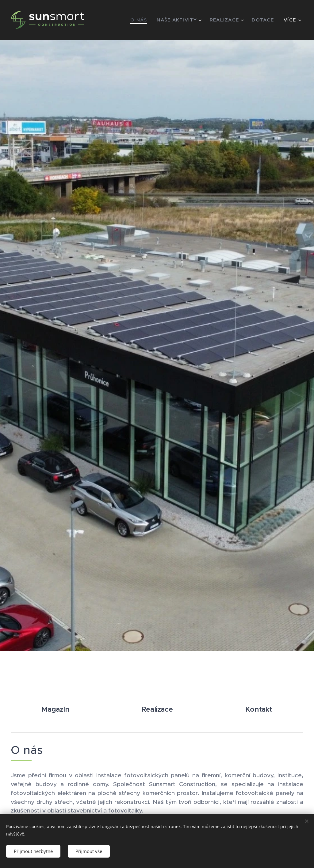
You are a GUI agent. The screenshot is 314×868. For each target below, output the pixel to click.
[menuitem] (138, 20)
